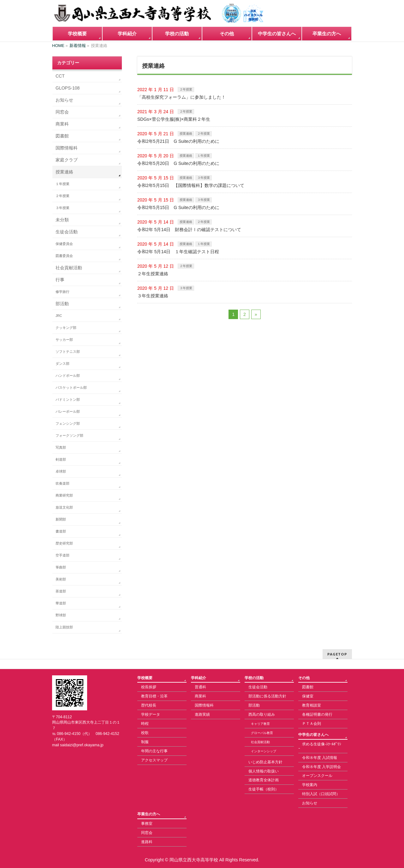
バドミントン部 (68, 399)
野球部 (61, 615)
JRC (59, 316)
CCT (60, 76)
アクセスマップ (154, 760)
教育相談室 (312, 705)
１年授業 (204, 156)
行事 (60, 280)
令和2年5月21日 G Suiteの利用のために (178, 141)
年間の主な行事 (154, 751)
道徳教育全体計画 (264, 780)
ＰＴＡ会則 (312, 724)
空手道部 (62, 555)
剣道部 (61, 459)
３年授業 (204, 178)
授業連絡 (186, 134)
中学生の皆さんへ (313, 735)
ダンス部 (62, 364)
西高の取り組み (262, 714)
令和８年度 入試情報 (320, 758)
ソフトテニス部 (68, 352)
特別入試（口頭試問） (321, 794)
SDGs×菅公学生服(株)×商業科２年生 (174, 119)
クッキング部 (66, 328)
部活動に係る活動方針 (267, 696)
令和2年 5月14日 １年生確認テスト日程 (178, 252)
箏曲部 (61, 567)
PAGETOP (337, 654)
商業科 (62, 124)
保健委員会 (64, 244)
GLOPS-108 (68, 88)
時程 (145, 724)
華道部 (61, 603)
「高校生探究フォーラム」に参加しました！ (181, 97)
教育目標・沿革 (154, 696)
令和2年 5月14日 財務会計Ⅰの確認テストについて (189, 230)
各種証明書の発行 (317, 714)
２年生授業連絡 (153, 274)
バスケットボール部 (71, 387)
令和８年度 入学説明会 (321, 767)
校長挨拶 (149, 687)
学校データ (151, 714)
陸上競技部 (64, 627)
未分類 (62, 220)
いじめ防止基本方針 (265, 762)
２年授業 (186, 89)
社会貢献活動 (69, 268)
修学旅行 (62, 292)
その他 (304, 678)
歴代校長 (149, 705)
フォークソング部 (69, 435)
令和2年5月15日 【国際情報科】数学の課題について (191, 185)
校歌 (145, 733)
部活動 (62, 304)
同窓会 (62, 112)
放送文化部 (64, 507)
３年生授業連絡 (153, 296)
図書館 (62, 136)
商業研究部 (64, 495)
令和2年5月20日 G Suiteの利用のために (178, 163)
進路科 (147, 842)
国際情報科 (67, 148)
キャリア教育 (260, 724)
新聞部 (61, 519)
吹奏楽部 (62, 483)
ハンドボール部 (68, 376)
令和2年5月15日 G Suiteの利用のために (178, 207)
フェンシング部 (68, 423)
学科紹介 (199, 678)
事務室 (147, 824)
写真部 (61, 447)
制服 (145, 742)
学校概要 (145, 678)
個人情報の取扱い (264, 771)
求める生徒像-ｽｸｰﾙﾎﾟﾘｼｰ (320, 746)
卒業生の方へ (149, 814)
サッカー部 (64, 340)
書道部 (61, 531)
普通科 (200, 687)
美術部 (61, 579)
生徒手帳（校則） (264, 789)
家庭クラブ (67, 160)
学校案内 (310, 785)
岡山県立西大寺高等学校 (194, 860)
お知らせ (64, 100)
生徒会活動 (67, 232)
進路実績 (202, 714)
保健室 (308, 696)
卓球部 (61, 471)
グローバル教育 (262, 733)
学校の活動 (254, 678)
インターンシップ (264, 751)
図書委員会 (64, 256)
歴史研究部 (64, 543)
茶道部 (61, 591)
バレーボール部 (68, 411)
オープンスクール (317, 776)
